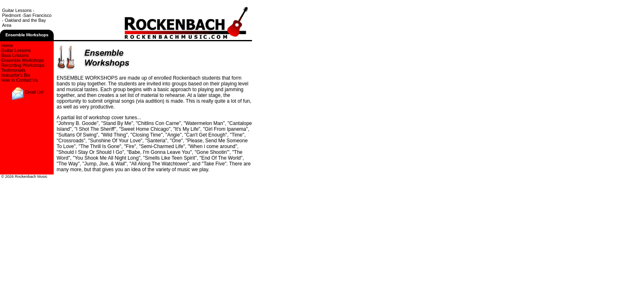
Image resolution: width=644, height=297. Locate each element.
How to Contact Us (20, 80)
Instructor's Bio (16, 75)
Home (7, 45)
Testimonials (13, 70)
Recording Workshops (23, 65)
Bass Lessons (15, 55)
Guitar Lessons (16, 50)
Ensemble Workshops (23, 60)
